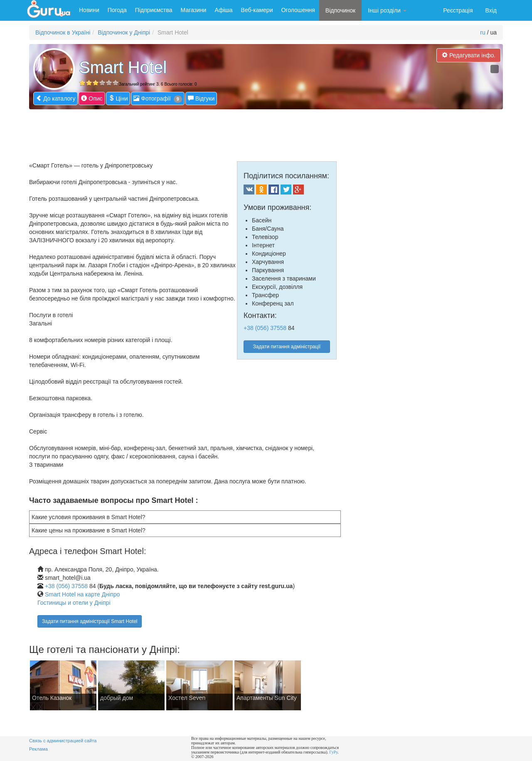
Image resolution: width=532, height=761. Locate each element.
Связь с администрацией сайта (63, 741)
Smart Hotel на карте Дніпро (82, 594)
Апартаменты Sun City (267, 698)
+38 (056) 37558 (265, 328)
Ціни (118, 98)
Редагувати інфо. (469, 55)
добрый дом (117, 698)
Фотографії (158, 99)
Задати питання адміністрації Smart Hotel (90, 621)
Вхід (491, 10)
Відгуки (201, 98)
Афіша (223, 10)
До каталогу (55, 98)
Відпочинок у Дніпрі (124, 32)
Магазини (194, 10)
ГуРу (333, 752)
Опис (92, 98)
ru (483, 32)
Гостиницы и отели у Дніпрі (74, 603)
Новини (89, 10)
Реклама (38, 749)
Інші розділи (387, 10)
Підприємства (154, 10)
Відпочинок (340, 10)
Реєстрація (458, 10)
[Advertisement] (185, 132)
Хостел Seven (187, 698)
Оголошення (298, 10)
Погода (117, 10)
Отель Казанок (52, 698)
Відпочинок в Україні (63, 32)
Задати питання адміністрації (287, 347)
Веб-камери (257, 10)
